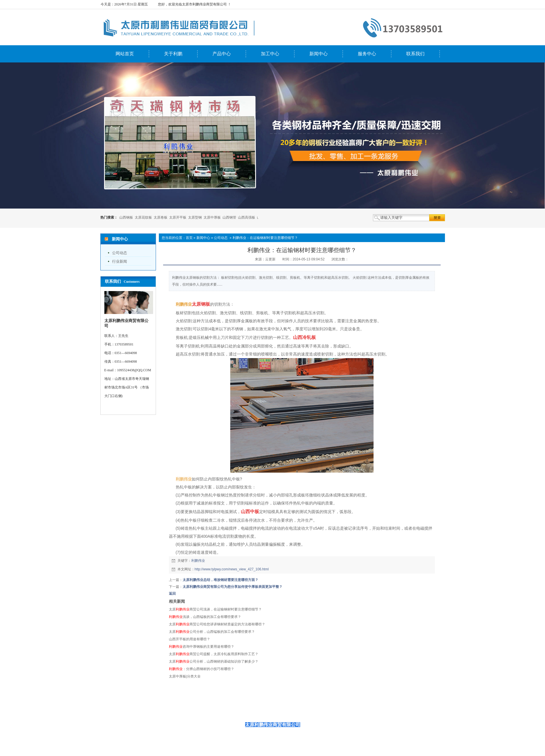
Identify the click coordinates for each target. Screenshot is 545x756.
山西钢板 (126, 217)
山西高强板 (247, 217)
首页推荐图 (335, 711)
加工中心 (270, 54)
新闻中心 (319, 54)
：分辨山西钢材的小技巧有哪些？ (202, 669)
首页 (189, 238)
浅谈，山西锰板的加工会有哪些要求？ (205, 617)
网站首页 (125, 54)
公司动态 (120, 253)
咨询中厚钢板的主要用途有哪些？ (202, 647)
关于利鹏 (173, 54)
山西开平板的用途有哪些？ (190, 639)
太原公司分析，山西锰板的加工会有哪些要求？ (212, 632)
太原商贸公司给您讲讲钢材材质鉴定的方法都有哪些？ (217, 624)
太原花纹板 (143, 217)
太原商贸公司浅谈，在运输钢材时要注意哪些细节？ (215, 609)
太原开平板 (178, 217)
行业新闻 (120, 261)
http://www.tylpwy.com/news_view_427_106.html (232, 569)
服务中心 (367, 54)
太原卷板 (161, 217)
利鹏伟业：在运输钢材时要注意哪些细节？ (265, 238)
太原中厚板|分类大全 (185, 676)
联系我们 (415, 54)
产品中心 (222, 54)
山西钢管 (229, 217)
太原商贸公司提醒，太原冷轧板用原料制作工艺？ (214, 654)
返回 (172, 594)
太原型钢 (195, 217)
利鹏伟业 (198, 561)
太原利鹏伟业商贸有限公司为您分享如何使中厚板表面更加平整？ (233, 587)
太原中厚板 (212, 217)
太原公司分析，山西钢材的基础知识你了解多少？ (214, 661)
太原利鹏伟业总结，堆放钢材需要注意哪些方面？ (220, 580)
